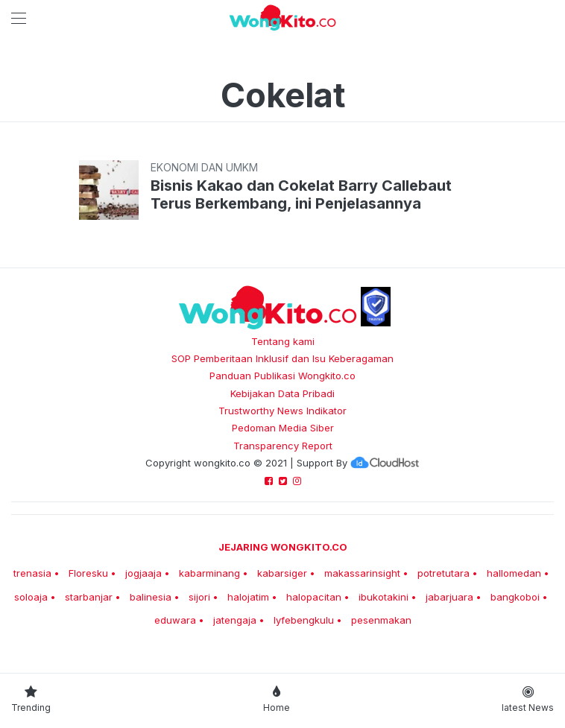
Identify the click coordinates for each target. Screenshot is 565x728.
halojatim (248, 597)
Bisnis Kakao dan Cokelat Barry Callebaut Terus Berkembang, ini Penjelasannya (301, 194)
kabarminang (209, 573)
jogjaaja (143, 573)
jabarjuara (449, 597)
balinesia (151, 597)
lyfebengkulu (304, 620)
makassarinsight (362, 573)
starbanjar (89, 597)
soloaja (31, 597)
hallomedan (514, 573)
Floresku (88, 573)
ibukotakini (383, 597)
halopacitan (314, 597)
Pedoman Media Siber (283, 428)
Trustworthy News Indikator (282, 411)
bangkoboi (515, 597)
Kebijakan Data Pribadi (282, 393)
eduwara (175, 620)
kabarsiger (282, 573)
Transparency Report (283, 446)
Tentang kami (283, 341)
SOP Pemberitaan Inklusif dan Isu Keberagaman (282, 358)
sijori (199, 597)
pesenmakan (381, 620)
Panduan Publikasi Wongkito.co (282, 376)
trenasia (32, 573)
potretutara (444, 573)
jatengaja (235, 620)
